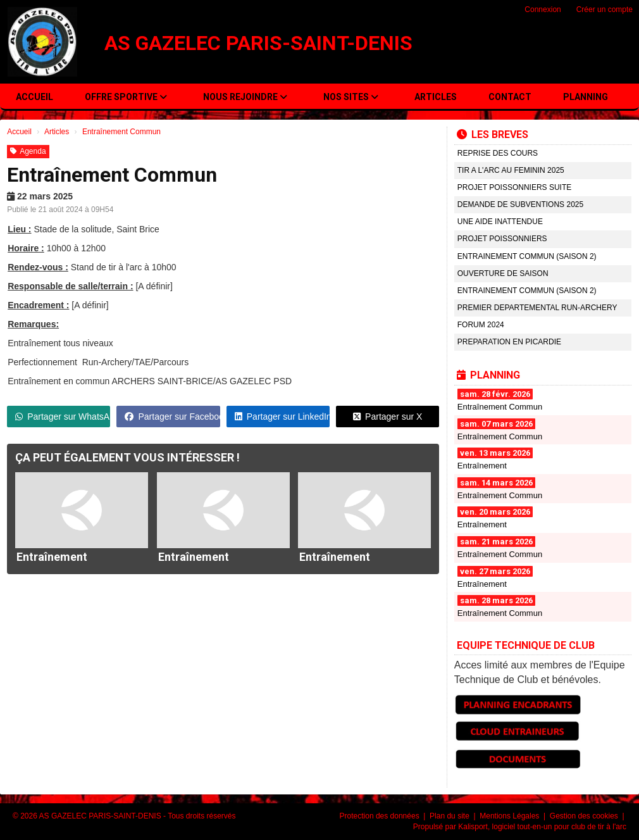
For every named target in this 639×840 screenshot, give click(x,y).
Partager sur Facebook (172, 417)
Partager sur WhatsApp (63, 417)
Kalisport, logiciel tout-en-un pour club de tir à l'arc (542, 827)
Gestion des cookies (585, 816)
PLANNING (586, 97)
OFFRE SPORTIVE (126, 97)
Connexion (543, 9)
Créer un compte (605, 9)
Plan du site (450, 816)
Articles (436, 97)
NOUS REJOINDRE (245, 97)
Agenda (28, 151)
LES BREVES (493, 135)
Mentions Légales (510, 816)
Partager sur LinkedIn (282, 417)
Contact (510, 97)
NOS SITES (351, 97)
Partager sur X (388, 417)
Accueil (34, 97)
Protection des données (381, 816)
